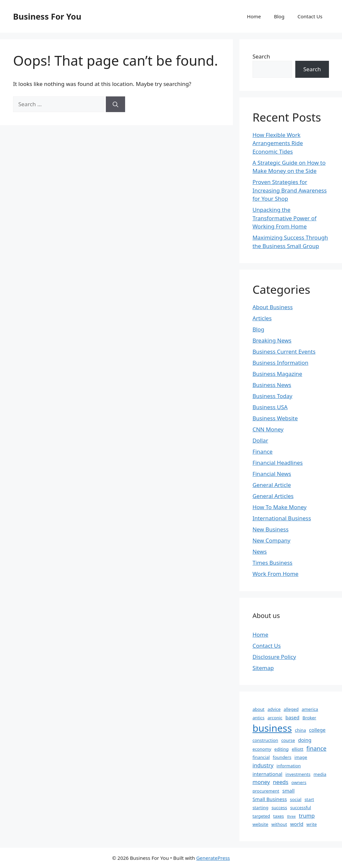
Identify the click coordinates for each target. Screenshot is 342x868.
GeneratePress (213, 858)
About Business (273, 307)
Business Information (280, 363)
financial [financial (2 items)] (261, 757)
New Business (270, 529)
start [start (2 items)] (309, 799)
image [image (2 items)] (301, 757)
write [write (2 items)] (312, 824)
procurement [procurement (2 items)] (266, 791)
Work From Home (276, 574)
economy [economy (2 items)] (262, 749)
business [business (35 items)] (272, 728)
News (260, 551)
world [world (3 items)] (297, 824)
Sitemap (263, 668)
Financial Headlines (278, 463)
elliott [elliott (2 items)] (298, 749)
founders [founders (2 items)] (282, 757)
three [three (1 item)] (292, 816)
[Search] (115, 104)
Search (261, 56)
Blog (279, 16)
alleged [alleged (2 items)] (291, 709)
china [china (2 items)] (301, 730)
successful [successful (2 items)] (301, 808)
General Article (272, 485)
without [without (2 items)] (279, 824)
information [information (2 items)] (289, 766)
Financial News (272, 474)
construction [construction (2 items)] (265, 740)
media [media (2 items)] (320, 774)
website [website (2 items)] (260, 824)
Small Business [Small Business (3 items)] (270, 799)
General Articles (273, 496)
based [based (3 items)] (293, 717)
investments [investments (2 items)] (298, 774)
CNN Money (268, 429)
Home (254, 16)
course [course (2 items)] (288, 740)
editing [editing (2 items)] (282, 749)
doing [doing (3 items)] (305, 740)
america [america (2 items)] (310, 709)
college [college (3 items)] (317, 730)
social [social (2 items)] (296, 799)
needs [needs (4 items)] (281, 782)
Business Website (275, 418)
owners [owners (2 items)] (299, 782)
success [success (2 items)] (279, 808)
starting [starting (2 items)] (261, 808)
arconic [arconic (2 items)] (275, 718)
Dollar (260, 440)
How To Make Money (279, 507)
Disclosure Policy (274, 657)
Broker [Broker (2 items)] (309, 718)
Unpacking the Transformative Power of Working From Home (285, 218)
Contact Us (310, 16)
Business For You (47, 16)
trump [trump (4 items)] (307, 816)
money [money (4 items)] (261, 782)
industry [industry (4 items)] (263, 765)
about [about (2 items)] (259, 709)
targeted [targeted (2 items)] (261, 816)
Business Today (272, 396)
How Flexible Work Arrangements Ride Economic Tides (278, 143)
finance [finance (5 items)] (316, 748)
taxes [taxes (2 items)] (278, 816)
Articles (262, 318)
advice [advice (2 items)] (274, 709)
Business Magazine (277, 374)
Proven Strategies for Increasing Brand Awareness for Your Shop (290, 190)
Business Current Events (284, 351)
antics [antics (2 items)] (259, 718)
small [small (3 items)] (288, 791)
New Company (271, 540)
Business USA (270, 407)
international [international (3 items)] (267, 774)
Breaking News (272, 340)
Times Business (272, 563)
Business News (272, 385)
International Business (282, 518)
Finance (263, 451)
